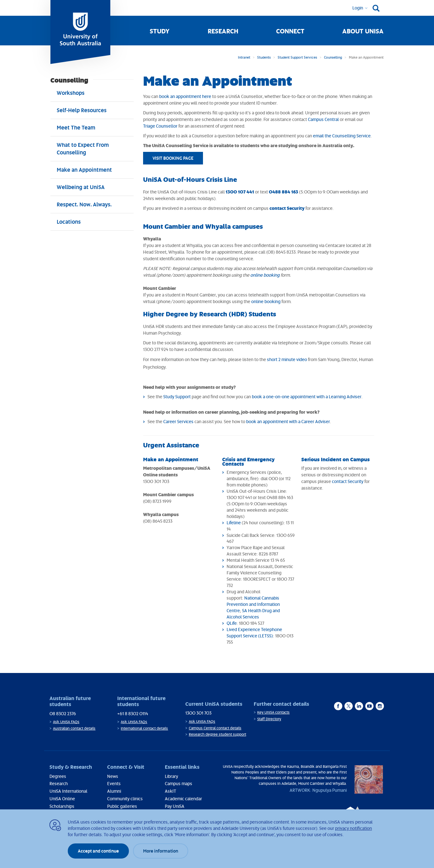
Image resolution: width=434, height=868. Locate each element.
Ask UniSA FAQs (66, 722)
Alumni (114, 791)
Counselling (333, 57)
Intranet (244, 57)
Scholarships (62, 806)
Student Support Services (297, 57)
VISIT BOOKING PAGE (173, 158)
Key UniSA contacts (273, 712)
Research (223, 31)
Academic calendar (183, 799)
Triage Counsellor (160, 126)
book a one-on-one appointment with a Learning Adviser (307, 397)
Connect (290, 31)
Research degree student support (217, 734)
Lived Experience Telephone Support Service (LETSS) (254, 632)
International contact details (144, 728)
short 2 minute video (287, 359)
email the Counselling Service (342, 136)
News (113, 776)
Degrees (58, 776)
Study (160, 31)
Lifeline (234, 523)
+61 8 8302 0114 (133, 713)
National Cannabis (262, 598)
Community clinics (125, 799)
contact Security (348, 481)
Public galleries (122, 806)
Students (264, 57)
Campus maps (179, 783)
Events (114, 783)
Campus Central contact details (215, 728)
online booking (265, 275)
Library (171, 776)
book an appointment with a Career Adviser (288, 421)
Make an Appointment (171, 459)
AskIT (171, 791)
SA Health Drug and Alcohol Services (253, 614)
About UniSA (363, 31)
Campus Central (323, 119)
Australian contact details (74, 728)
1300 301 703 (198, 713)
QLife (232, 623)
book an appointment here (185, 96)
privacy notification (353, 828)
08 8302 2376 (63, 713)
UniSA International (68, 791)
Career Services (178, 421)
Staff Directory (269, 719)
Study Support (177, 397)
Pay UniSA (175, 806)
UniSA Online (62, 799)
